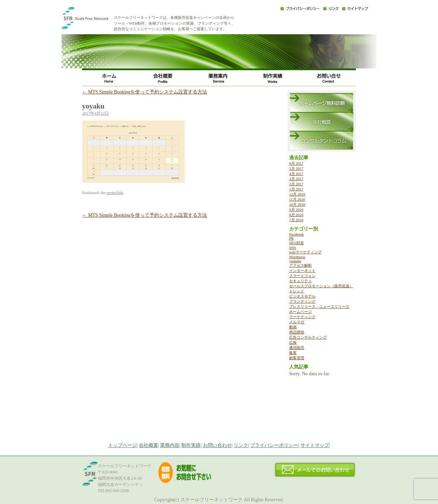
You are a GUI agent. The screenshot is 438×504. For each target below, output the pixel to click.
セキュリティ (300, 281)
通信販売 (297, 348)
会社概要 (164, 78)
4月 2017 (296, 174)
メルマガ (297, 322)
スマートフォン (302, 276)
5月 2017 (296, 168)
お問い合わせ (328, 78)
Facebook (297, 234)
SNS (293, 248)
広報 (293, 342)
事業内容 (219, 78)
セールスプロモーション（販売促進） (321, 286)
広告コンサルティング (308, 337)
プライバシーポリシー (300, 9)
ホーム (109, 78)
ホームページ (300, 312)
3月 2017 (296, 179)
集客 (293, 353)
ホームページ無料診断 (321, 103)
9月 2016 (296, 210)
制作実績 (274, 78)
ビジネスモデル (302, 296)
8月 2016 (296, 215)
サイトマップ (355, 9)
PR (291, 238)
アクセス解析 (300, 265)
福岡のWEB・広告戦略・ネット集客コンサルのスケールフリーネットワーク (96, 21)
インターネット (302, 270)
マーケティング (302, 317)
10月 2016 (297, 204)
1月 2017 (296, 189)
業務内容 (170, 445)
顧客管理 (297, 358)
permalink (115, 193)
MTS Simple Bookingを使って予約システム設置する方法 (145, 92)
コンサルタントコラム (321, 140)
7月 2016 (296, 220)
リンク (331, 9)
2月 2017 (296, 184)
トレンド (297, 291)
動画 (293, 327)
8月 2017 (296, 163)
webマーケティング (305, 252)
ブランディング (302, 301)
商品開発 (297, 332)
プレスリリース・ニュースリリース (319, 306)
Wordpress (297, 257)
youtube (295, 261)
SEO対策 (297, 243)
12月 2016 (297, 194)
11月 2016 (297, 199)
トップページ (123, 445)
